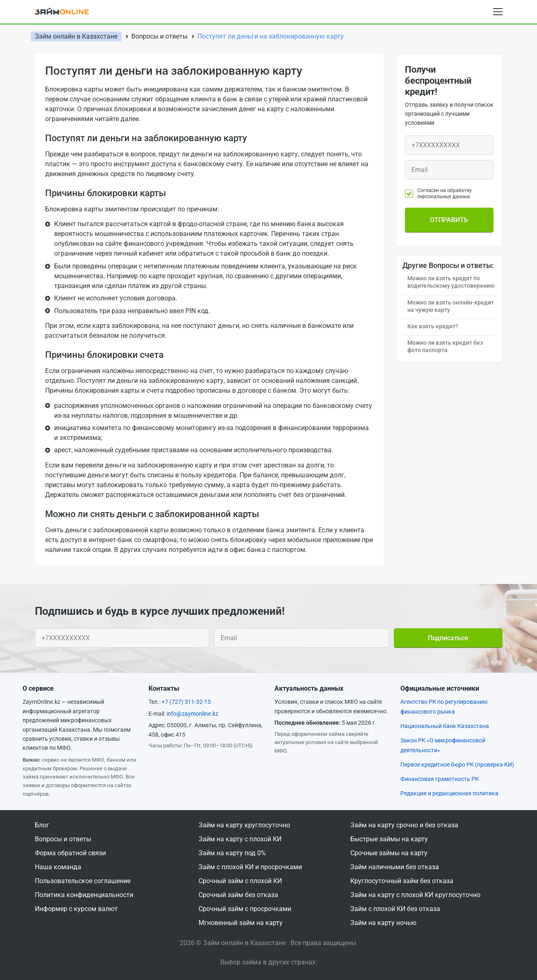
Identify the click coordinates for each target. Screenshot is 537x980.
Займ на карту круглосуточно (244, 825)
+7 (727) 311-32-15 (186, 702)
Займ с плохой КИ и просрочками (250, 867)
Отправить (449, 220)
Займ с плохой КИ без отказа (395, 909)
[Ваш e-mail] (449, 170)
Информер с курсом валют (76, 909)
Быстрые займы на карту (389, 839)
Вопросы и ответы (63, 839)
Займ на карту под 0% (232, 853)
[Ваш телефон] (449, 145)
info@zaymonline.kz (192, 714)
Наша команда (58, 867)
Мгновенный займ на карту (241, 923)
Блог (42, 825)
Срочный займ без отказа (238, 895)
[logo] (67, 11)
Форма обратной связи (70, 853)
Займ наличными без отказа (395, 867)
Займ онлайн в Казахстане (76, 36)
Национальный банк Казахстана (445, 726)
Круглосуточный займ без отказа (402, 881)
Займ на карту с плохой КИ (240, 839)
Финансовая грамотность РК (440, 779)
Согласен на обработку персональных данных (444, 193)
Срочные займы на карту (389, 853)
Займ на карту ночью (383, 923)
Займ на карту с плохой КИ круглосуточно (415, 895)
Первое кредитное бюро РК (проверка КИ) (457, 765)
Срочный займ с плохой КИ (240, 881)
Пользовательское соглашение (83, 881)
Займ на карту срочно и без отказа (404, 825)
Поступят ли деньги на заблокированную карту (271, 36)
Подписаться (448, 638)
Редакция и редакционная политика (449, 793)
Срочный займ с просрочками (245, 909)
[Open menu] (498, 12)
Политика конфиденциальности (84, 895)
